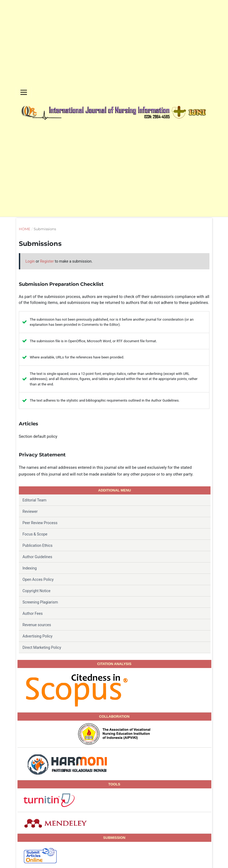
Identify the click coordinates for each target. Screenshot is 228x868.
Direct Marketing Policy (42, 647)
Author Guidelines (37, 557)
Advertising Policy (38, 636)
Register (47, 261)
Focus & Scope (35, 534)
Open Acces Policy (38, 579)
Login (30, 261)
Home (25, 229)
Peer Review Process (40, 523)
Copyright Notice (37, 591)
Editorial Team (35, 500)
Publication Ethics (38, 545)
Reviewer (30, 511)
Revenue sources (37, 625)
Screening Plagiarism (40, 602)
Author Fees (33, 613)
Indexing (30, 568)
